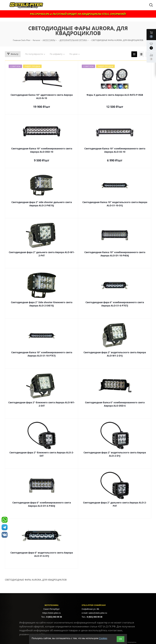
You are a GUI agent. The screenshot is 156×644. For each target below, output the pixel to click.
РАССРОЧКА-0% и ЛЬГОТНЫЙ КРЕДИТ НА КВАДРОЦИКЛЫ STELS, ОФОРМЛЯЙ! (78, 14)
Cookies (103, 638)
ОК (121, 639)
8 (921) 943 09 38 (54, 617)
